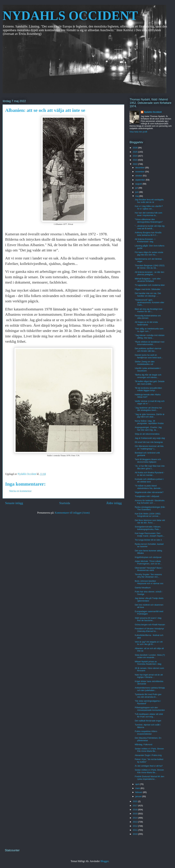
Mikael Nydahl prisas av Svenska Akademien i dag (148, 663)
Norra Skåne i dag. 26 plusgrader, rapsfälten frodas (149, 422)
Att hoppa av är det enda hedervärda (146, 323)
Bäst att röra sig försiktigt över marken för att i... (149, 310)
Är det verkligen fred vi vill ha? (149, 766)
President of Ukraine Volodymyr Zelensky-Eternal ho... (149, 630)
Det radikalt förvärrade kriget (148, 721)
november (140, 172)
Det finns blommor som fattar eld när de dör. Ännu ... (150, 522)
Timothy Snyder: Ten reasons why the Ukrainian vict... (148, 576)
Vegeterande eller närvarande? (149, 492)
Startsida (65, 503)
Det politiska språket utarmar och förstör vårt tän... (148, 350)
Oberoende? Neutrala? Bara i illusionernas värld (148, 569)
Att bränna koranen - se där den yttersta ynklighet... (149, 273)
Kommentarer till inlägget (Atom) (72, 513)
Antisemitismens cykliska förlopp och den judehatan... (150, 689)
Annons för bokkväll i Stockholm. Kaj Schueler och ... (150, 502)
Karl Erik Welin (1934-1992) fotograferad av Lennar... (147, 515)
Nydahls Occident (153, 112)
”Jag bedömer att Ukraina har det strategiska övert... (148, 409)
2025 (135, 152)
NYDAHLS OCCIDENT (70, 16)
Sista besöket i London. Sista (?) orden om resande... (150, 656)
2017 (135, 806)
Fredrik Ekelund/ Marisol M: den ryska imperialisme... (149, 778)
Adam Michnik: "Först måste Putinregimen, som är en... (148, 563)
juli (137, 188)
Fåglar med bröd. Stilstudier (148, 289)
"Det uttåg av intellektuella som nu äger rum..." (149, 330)
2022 (135, 164)
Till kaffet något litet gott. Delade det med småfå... (150, 383)
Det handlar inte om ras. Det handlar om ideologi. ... (148, 295)
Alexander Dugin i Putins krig (148, 755)
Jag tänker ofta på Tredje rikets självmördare (149, 599)
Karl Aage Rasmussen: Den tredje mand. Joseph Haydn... (150, 535)
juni (137, 192)
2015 (135, 814)
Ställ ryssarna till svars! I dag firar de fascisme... (148, 619)
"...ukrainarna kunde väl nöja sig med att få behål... (150, 227)
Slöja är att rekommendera (147, 434)
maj (137, 196)
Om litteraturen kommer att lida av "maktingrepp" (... (149, 447)
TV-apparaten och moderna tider (150, 285)
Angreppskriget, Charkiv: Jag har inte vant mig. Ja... (148, 429)
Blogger (105, 861)
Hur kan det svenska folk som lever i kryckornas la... (148, 214)
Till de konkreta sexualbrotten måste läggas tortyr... (148, 389)
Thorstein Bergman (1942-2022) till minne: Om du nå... (150, 267)
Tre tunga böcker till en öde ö (148, 540)
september (141, 180)
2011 (135, 830)
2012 (135, 826)
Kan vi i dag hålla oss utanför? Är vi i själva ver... (149, 207)
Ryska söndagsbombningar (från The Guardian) (150, 508)
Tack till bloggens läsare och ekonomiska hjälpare (148, 461)
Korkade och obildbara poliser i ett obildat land (149, 480)
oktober (139, 176)
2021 (135, 801)
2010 (135, 834)
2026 (135, 148)
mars (138, 788)
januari (139, 796)
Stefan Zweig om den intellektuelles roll (145, 363)
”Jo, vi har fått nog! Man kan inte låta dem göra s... (150, 467)
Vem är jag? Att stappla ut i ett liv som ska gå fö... (149, 643)
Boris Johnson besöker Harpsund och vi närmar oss (149, 582)
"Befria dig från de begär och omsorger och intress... (148, 376)
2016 (135, 810)
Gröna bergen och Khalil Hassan (150, 625)
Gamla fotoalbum (143, 588)
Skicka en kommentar (20, 491)
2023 (135, 160)
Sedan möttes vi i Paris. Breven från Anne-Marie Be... (149, 750)
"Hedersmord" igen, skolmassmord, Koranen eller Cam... (149, 302)
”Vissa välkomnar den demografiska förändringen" (149, 221)
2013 (135, 822)
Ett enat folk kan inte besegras (149, 442)
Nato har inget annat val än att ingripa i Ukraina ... (149, 676)
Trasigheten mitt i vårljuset (147, 496)
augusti (139, 184)
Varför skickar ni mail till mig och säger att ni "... (150, 402)
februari (139, 792)
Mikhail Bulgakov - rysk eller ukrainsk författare (148, 280)
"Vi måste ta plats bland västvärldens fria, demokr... (148, 487)
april (138, 784)
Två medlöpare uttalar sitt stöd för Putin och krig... (149, 715)
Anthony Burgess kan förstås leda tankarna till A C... (148, 234)
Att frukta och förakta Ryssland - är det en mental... (150, 474)
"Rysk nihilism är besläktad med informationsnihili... (149, 343)
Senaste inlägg (14, 503)
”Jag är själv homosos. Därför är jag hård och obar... (150, 416)
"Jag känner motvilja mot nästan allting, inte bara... (150, 337)
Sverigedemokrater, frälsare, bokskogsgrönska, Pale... (148, 528)
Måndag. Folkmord (143, 744)
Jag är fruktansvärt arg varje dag (150, 438)
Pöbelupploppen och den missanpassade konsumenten (150, 709)
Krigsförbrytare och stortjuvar (148, 557)
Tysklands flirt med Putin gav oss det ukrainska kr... (148, 696)
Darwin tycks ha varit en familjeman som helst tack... (149, 356)
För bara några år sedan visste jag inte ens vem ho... (149, 254)
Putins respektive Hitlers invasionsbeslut (146, 733)
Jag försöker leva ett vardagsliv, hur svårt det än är (149, 201)
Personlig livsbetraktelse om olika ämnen (148, 317)
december (140, 168)
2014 (135, 818)
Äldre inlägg (114, 503)
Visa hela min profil (138, 132)
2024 (135, 156)
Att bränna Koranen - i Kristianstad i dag (145, 240)
